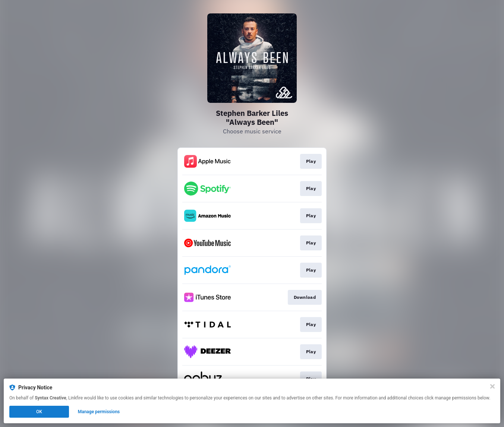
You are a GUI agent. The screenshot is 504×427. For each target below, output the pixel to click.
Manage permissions (99, 412)
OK (39, 412)
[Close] (492, 386)
